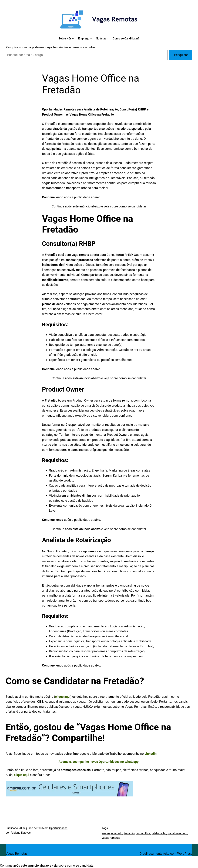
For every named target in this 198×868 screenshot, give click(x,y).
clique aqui (63, 697)
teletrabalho (159, 833)
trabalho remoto (177, 833)
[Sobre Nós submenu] (73, 39)
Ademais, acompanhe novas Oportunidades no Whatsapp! (99, 762)
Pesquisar (181, 55)
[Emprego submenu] (91, 39)
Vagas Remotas (17, 854)
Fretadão (129, 833)
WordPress (185, 854)
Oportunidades (58, 828)
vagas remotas (111, 838)
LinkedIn (151, 754)
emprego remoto (112, 833)
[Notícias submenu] (108, 39)
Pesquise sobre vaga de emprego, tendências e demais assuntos (51, 47)
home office (143, 833)
